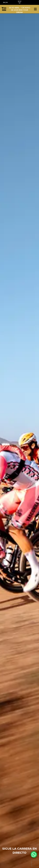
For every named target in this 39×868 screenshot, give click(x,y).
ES (7, 2)
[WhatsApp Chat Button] (34, 855)
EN (4, 2)
